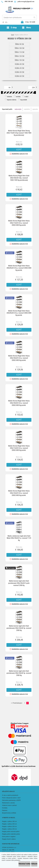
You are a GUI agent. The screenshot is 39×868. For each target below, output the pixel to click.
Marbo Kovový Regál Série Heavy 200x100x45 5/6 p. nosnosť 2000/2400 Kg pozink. (19, 358)
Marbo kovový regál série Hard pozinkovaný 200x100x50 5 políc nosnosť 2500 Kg (19, 583)
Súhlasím (34, 864)
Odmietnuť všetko (24, 864)
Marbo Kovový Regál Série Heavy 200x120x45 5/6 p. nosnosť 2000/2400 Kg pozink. (19, 493)
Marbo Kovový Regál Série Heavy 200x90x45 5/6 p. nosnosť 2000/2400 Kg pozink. (19, 268)
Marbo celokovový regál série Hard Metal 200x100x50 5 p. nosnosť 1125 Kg (19, 538)
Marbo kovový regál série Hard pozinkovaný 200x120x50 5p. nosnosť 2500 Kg (19, 628)
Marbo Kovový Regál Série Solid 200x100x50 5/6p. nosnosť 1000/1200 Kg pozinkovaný (19, 178)
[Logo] (19, 9)
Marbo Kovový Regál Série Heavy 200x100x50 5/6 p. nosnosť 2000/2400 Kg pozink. (19, 403)
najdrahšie (27, 109)
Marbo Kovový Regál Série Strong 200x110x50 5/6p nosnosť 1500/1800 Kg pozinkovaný (19, 133)
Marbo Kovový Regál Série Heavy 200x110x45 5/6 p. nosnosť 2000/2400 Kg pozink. (19, 223)
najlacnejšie (18, 109)
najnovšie (35, 109)
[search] (34, 17)
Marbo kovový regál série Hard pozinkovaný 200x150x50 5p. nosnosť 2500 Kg (19, 673)
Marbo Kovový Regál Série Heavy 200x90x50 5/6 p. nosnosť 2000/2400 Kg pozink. (19, 313)
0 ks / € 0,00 (30, 22)
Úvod (12, 35)
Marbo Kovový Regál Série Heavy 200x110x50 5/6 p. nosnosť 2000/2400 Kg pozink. (19, 448)
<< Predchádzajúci (17, 703)
